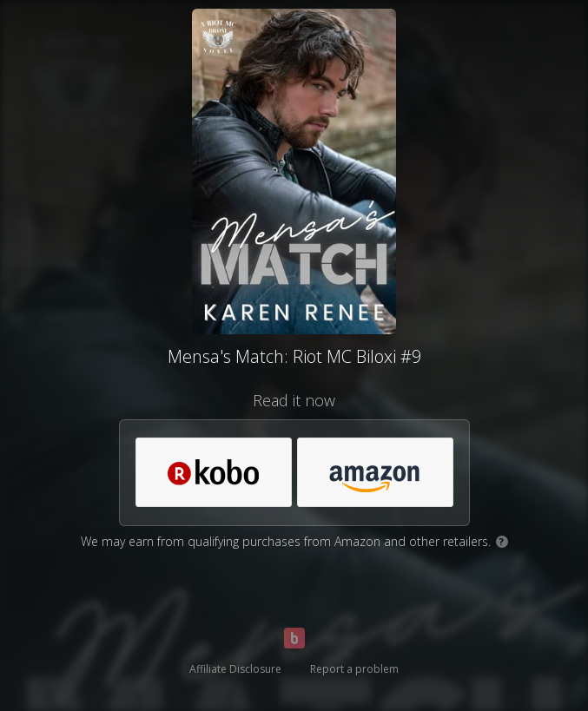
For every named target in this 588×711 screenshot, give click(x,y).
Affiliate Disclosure (235, 669)
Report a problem (354, 669)
